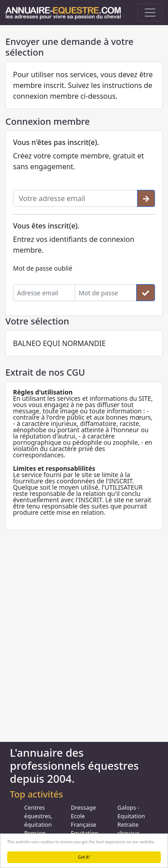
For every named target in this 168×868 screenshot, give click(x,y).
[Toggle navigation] (150, 13)
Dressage (83, 807)
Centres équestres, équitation (38, 816)
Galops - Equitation (131, 812)
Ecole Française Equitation (85, 824)
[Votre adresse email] (75, 198)
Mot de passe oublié (43, 268)
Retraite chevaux (128, 829)
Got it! (84, 857)
